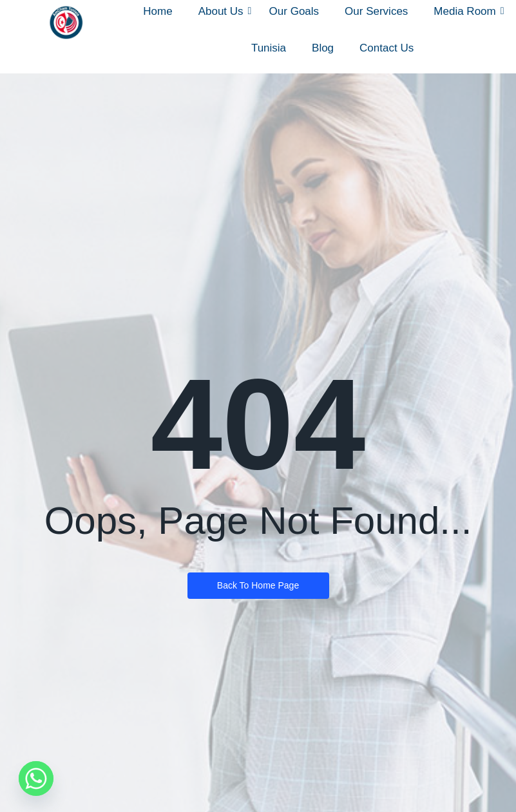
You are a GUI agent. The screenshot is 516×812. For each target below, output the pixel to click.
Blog (323, 48)
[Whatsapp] (36, 779)
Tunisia (269, 48)
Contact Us (387, 48)
